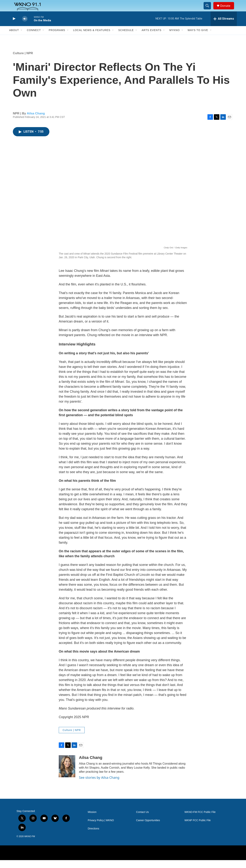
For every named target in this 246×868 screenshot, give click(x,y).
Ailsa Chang (36, 121)
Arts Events (151, 38)
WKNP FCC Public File (198, 828)
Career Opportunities (148, 828)
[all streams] (224, 27)
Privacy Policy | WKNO (101, 828)
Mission (92, 820)
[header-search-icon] (209, 10)
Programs (57, 38)
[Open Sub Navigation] (22, 38)
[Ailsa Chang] (67, 774)
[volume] (25, 27)
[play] (14, 27)
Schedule (126, 38)
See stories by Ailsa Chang (99, 785)
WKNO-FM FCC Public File (200, 820)
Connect (34, 38)
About (14, 38)
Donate (227, 10)
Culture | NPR (23, 61)
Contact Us (142, 820)
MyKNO (174, 38)
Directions (93, 837)
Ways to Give (198, 38)
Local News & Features (92, 38)
